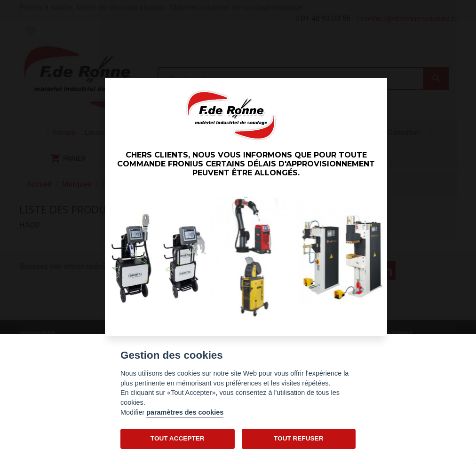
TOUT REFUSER (298, 438)
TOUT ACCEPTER (178, 438)
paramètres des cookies (185, 412)
